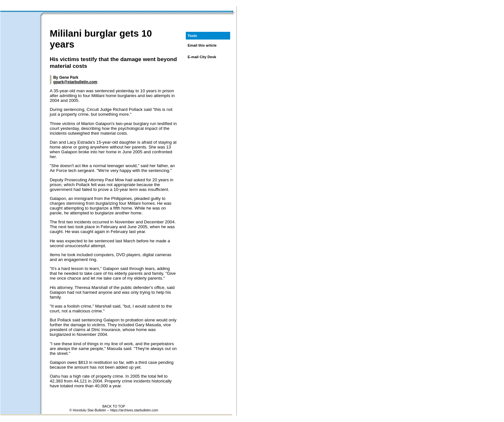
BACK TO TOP (114, 406)
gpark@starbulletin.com (75, 82)
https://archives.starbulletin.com (134, 410)
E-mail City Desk (202, 57)
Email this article (202, 45)
